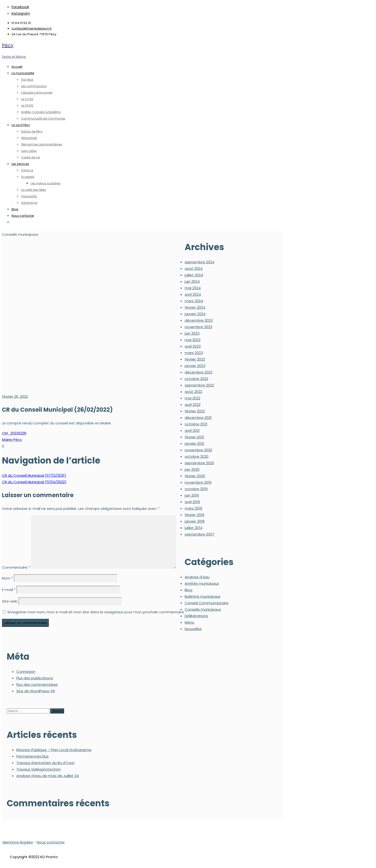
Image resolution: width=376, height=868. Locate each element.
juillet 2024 (194, 275)
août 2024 (194, 268)
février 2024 (195, 307)
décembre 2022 (199, 372)
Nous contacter (51, 842)
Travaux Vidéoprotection (38, 769)
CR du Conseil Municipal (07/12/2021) (34, 475)
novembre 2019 (198, 482)
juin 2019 (192, 495)
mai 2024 (193, 288)
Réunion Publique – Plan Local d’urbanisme (54, 750)
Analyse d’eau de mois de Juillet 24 (48, 776)
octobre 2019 (196, 489)
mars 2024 (194, 301)
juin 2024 (192, 281)
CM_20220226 (14, 433)
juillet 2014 (194, 528)
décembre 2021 (198, 418)
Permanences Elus (32, 756)
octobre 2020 (197, 456)
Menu (189, 622)
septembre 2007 (200, 534)
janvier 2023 (195, 366)
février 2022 (195, 411)
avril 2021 (192, 431)
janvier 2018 (195, 521)
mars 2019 (193, 508)
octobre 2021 (196, 424)
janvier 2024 (195, 314)
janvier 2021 (194, 443)
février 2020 (195, 476)
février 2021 (194, 437)
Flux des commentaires (37, 684)
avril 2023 (193, 346)
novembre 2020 (198, 450)
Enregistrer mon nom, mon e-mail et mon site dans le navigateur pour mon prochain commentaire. (96, 612)
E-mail (9, 590)
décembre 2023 (199, 320)
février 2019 (194, 515)
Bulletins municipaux (203, 596)
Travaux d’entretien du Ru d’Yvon (45, 763)
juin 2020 (192, 469)
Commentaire (16, 567)
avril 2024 (193, 294)
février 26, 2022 (15, 396)
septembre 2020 (199, 463)
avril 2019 (192, 502)
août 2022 (193, 392)
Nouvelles (193, 629)
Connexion (26, 672)
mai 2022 (192, 398)
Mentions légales (18, 842)
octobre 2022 (196, 379)
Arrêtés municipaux (202, 583)
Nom (7, 578)
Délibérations (196, 616)
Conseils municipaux (203, 609)
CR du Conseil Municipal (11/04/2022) (34, 482)
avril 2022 (193, 405)
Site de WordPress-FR (36, 691)
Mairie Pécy (12, 440)
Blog (188, 590)
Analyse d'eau (197, 577)
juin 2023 (192, 333)
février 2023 (195, 359)
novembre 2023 (198, 327)
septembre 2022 (199, 385)
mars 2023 (194, 353)
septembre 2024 (200, 262)
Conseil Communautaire (207, 603)
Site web (10, 601)
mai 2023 (193, 340)
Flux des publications (35, 678)
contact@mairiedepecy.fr (32, 28)
